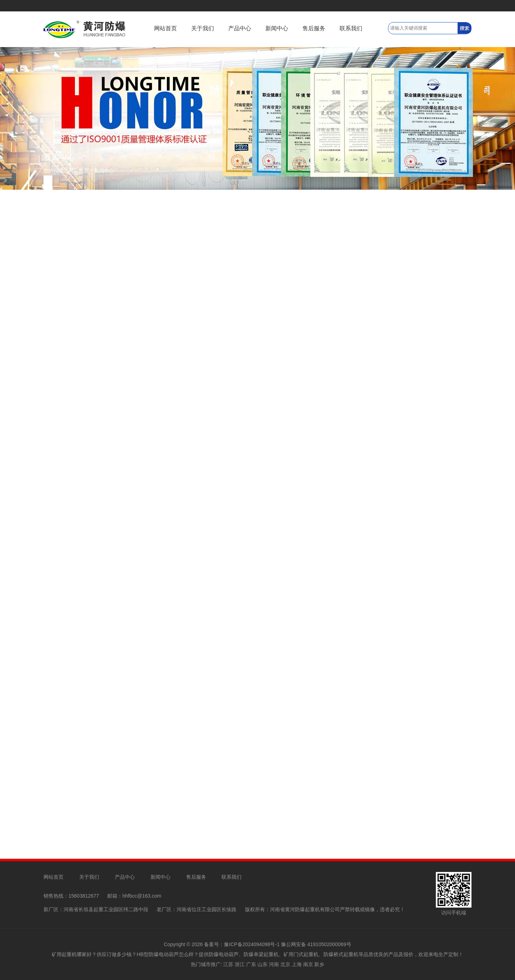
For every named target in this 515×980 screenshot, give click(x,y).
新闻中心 (277, 28)
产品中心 (240, 28)
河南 (274, 964)
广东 (251, 964)
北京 (285, 964)
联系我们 (351, 28)
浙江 (240, 964)
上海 (297, 964)
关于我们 (203, 28)
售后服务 (314, 28)
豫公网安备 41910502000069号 (316, 944)
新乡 (319, 964)
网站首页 (165, 28)
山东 (262, 964)
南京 (308, 964)
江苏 (228, 964)
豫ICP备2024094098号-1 (252, 944)
